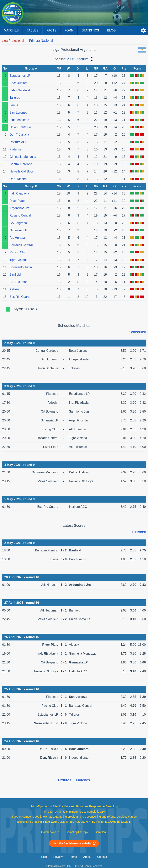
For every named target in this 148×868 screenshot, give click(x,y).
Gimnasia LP (18, 230)
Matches (11, 30)
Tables (33, 30)
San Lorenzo (18, 113)
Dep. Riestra (18, 179)
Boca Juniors (19, 83)
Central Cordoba (21, 164)
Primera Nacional (41, 41)
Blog (111, 30)
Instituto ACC (19, 142)
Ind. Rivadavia (19, 193)
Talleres (15, 98)
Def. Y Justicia (19, 135)
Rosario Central (20, 215)
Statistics (90, 30)
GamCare (101, 832)
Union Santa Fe (20, 127)
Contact (102, 857)
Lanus (14, 105)
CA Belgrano (18, 223)
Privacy (58, 857)
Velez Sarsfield (20, 90)
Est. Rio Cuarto (20, 297)
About (87, 857)
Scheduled (137, 332)
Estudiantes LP (20, 76)
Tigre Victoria (19, 260)
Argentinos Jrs (19, 208)
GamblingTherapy (77, 832)
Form (69, 30)
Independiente (19, 120)
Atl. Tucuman (19, 282)
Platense (16, 149)
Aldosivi (15, 289)
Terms (73, 857)
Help (44, 857)
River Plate (17, 201)
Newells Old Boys (22, 171)
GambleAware (50, 832)
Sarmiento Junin (21, 267)
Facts (51, 30)
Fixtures (65, 780)
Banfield (15, 275)
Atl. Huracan (18, 238)
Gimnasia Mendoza (23, 157)
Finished (139, 532)
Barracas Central (21, 245)
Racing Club (18, 252)
